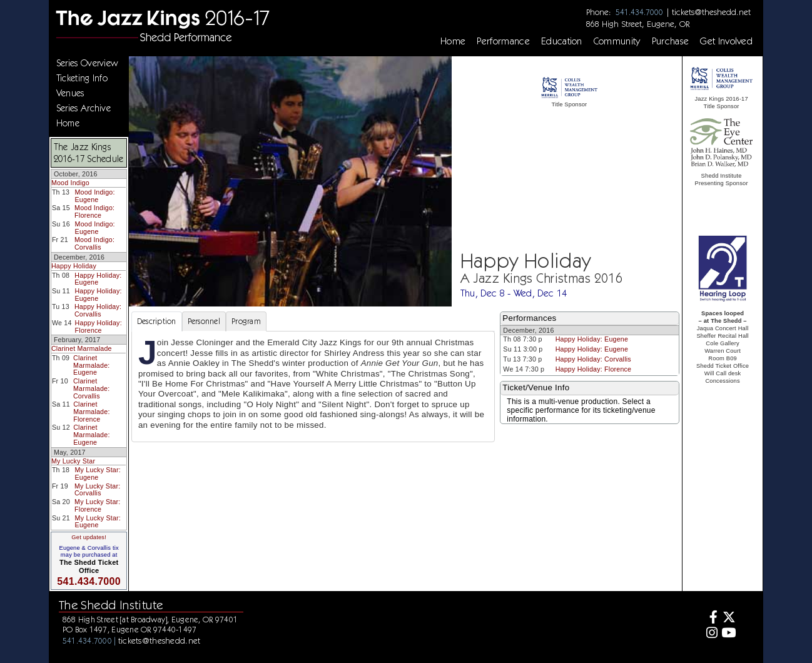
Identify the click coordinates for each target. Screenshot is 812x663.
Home (453, 41)
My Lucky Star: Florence (97, 505)
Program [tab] (246, 321)
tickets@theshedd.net (711, 12)
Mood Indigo (70, 183)
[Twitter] (728, 619)
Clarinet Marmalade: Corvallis (91, 388)
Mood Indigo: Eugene (94, 196)
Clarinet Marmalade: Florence (91, 411)
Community (617, 41)
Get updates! (89, 537)
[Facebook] (710, 619)
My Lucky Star (73, 461)
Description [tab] (157, 321)
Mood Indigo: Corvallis (94, 243)
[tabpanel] (313, 387)
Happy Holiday (74, 266)
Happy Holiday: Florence (99, 326)
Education (562, 41)
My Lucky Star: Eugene (97, 473)
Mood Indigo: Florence (94, 211)
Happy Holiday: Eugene (98, 279)
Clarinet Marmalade (82, 348)
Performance (503, 41)
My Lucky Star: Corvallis (97, 490)
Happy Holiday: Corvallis (98, 310)
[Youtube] (728, 635)
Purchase (671, 41)
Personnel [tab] (204, 321)
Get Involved (726, 41)
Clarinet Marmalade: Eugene (91, 365)
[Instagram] (710, 635)
